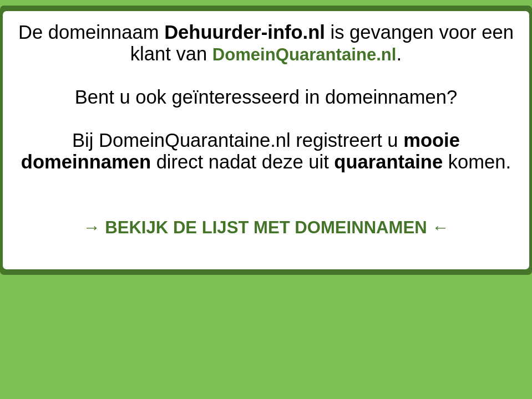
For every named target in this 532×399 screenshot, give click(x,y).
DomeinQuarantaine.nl (305, 55)
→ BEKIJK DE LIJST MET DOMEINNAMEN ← (266, 227)
